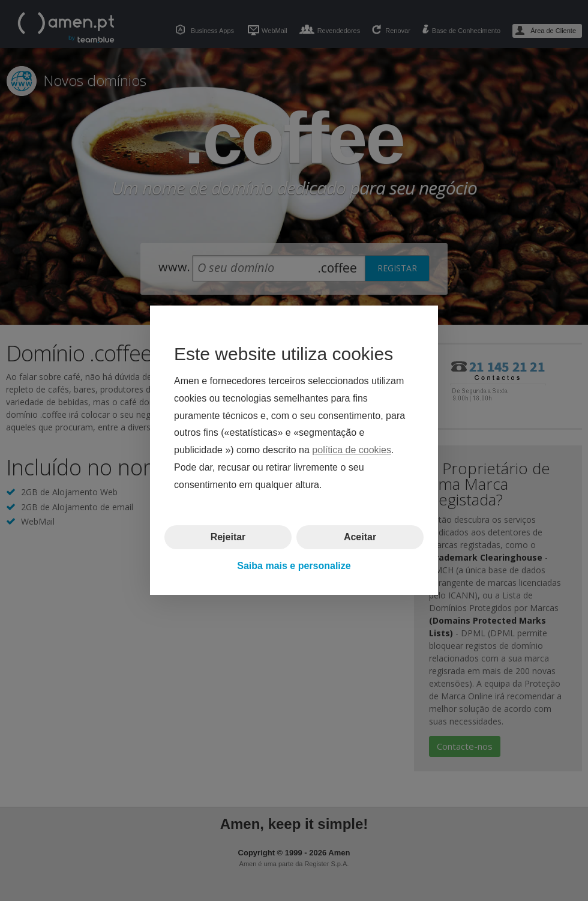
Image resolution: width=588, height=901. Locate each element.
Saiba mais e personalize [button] (294, 566)
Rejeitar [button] (228, 537)
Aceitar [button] (360, 537)
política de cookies (352, 450)
